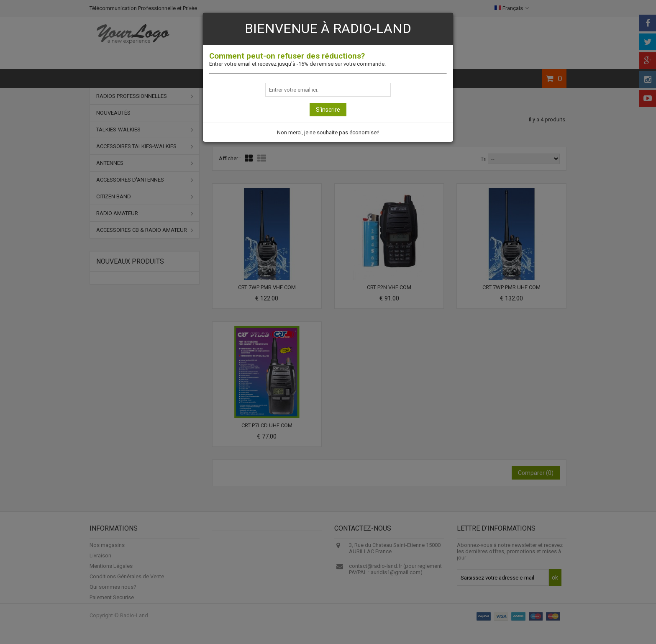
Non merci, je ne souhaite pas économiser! (328, 132)
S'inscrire (328, 110)
